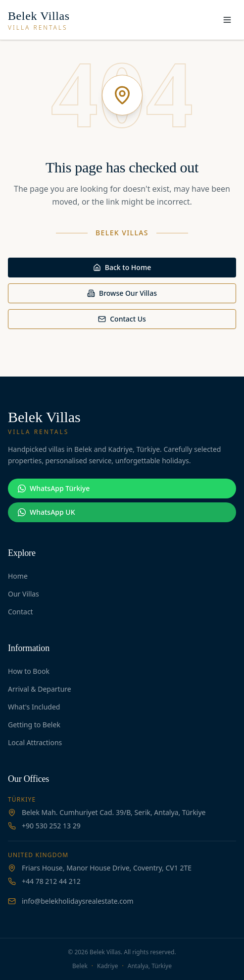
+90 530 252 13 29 (51, 826)
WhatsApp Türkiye (54, 488)
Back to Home (122, 267)
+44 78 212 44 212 (51, 881)
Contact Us (122, 319)
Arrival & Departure (40, 689)
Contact (21, 612)
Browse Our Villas (122, 293)
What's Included (34, 707)
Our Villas (24, 594)
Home (18, 576)
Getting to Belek (34, 725)
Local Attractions (35, 742)
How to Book (29, 671)
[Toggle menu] (227, 20)
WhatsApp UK (46, 512)
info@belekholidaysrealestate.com (78, 901)
